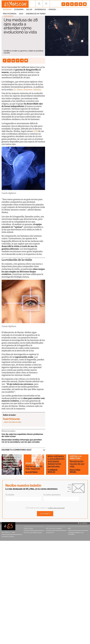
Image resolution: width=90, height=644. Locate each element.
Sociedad (7, 10)
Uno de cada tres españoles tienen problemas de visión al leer (22, 435)
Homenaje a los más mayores (32, 466)
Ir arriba (83, 523)
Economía (19, 10)
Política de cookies (54, 529)
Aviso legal (29, 529)
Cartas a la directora (76, 458)
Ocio (77, 10)
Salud (29, 10)
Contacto (50, 533)
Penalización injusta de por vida (77, 464)
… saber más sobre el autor (12, 422)
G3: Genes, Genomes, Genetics (27, 90)
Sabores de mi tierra (13, 14)
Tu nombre (10, 495)
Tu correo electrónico (52, 495)
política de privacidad (56, 508)
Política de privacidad (33, 533)
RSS (69, 529)
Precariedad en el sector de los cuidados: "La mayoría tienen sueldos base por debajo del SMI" (12, 463)
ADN (36, 131)
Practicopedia (65, 10)
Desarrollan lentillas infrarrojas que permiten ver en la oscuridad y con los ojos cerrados (22, 441)
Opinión (52, 10)
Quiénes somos (8, 537)
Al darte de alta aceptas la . (45, 508)
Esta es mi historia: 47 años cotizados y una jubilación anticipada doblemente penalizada (56, 458)
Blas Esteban (32, 472)
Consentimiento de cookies (76, 533)
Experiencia (40, 10)
